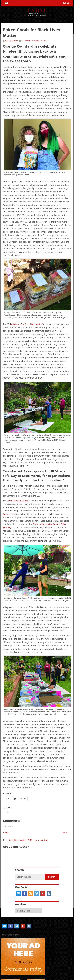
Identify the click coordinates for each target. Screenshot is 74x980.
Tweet (6, 833)
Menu (66, 3)
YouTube (43, 893)
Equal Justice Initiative (17, 501)
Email (18, 893)
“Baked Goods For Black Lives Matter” (25, 324)
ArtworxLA (8, 514)
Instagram (49, 893)
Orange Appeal (40, 41)
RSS (31, 893)
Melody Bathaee (12, 41)
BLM (30, 840)
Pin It (65, 833)
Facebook (24, 893)
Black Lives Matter (17, 840)
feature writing (41, 840)
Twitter (37, 893)
